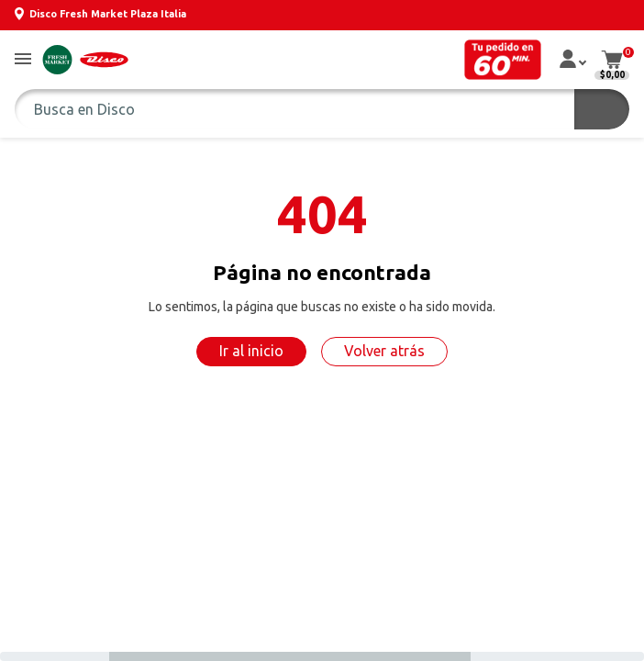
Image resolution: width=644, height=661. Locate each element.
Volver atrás (384, 351)
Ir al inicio (251, 351)
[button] (23, 60)
